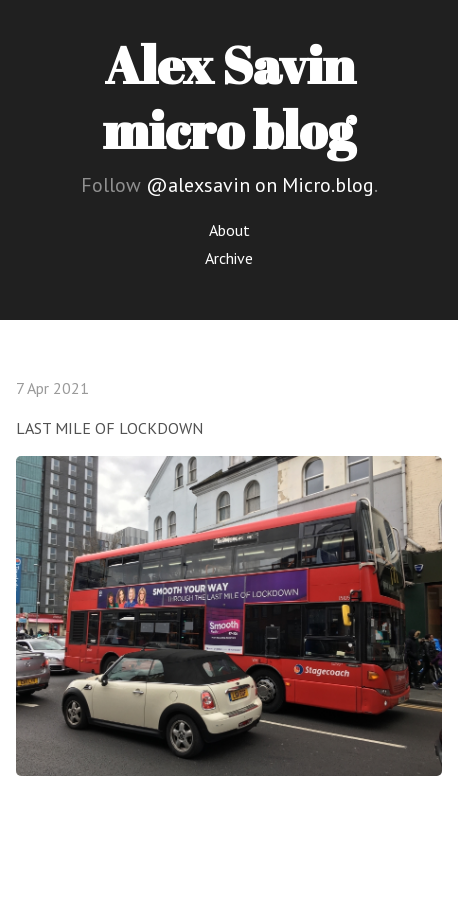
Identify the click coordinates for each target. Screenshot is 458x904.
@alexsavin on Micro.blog (260, 185)
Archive (229, 258)
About (229, 230)
